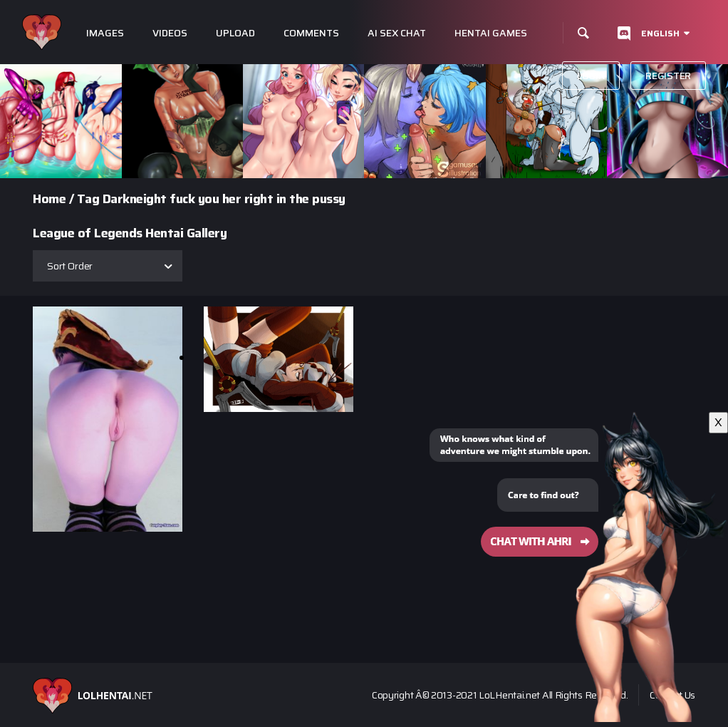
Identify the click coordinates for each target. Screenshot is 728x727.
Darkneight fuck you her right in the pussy (224, 199)
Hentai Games (491, 33)
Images (105, 33)
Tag (88, 199)
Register (668, 76)
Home (49, 199)
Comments (311, 33)
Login (591, 76)
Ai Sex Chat (397, 33)
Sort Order (70, 266)
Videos (170, 33)
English (660, 33)
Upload (235, 33)
